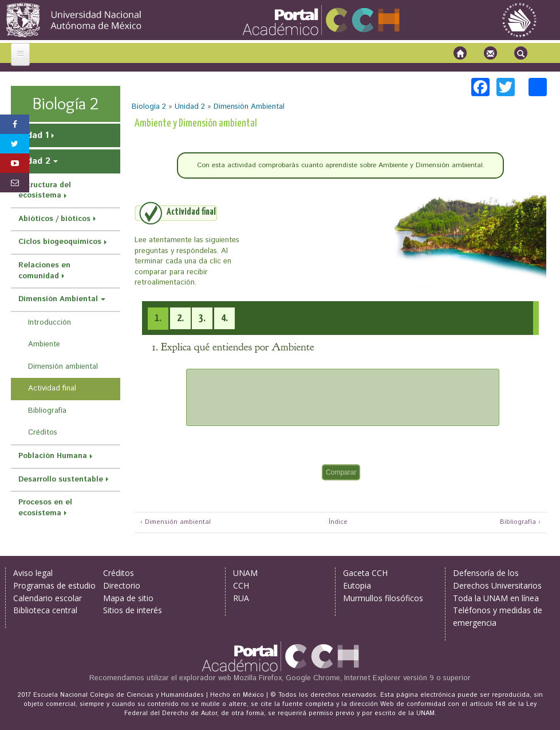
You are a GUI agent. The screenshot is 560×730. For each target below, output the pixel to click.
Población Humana (53, 456)
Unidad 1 (31, 135)
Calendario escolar (48, 598)
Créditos (43, 433)
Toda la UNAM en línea (496, 598)
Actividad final (52, 388)
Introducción (50, 323)
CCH (241, 585)
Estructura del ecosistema (45, 191)
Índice (337, 522)
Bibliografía (47, 411)
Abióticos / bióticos (54, 219)
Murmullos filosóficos (383, 598)
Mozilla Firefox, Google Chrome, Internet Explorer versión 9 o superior (352, 678)
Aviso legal (33, 573)
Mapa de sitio (128, 598)
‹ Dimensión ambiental (176, 522)
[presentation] (158, 318)
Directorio (122, 585)
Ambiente (44, 344)
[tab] (158, 319)
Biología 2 (149, 107)
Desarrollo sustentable (61, 480)
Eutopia (357, 585)
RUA (241, 598)
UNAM (245, 573)
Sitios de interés (133, 610)
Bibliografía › (520, 522)
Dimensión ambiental (63, 367)
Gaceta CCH (365, 573)
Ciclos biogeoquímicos (60, 242)
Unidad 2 (190, 107)
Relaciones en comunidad (44, 271)
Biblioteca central (45, 610)
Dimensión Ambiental (249, 107)
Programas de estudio (54, 585)
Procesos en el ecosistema (45, 508)
